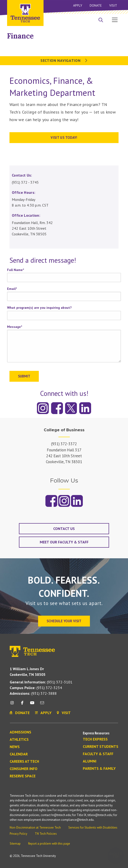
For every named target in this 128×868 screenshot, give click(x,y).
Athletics (19, 740)
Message (15, 327)
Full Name (15, 270)
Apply (78, 5)
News (15, 747)
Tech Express (95, 739)
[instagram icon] (13, 705)
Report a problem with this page (49, 844)
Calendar (19, 754)
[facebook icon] (22, 705)
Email (12, 289)
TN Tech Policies (46, 834)
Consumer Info (24, 769)
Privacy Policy (18, 834)
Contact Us (64, 529)
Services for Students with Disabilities (93, 828)
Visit (113, 5)
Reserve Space (23, 776)
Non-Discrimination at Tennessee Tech (35, 828)
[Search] (101, 20)
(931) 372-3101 (41, 682)
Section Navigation (64, 60)
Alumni (90, 761)
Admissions (20, 732)
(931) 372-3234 (36, 688)
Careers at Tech (24, 762)
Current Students (101, 747)
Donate (96, 5)
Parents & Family (99, 769)
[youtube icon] (32, 705)
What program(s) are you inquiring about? (39, 308)
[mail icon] (42, 705)
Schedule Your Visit (64, 621)
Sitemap (15, 844)
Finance (20, 36)
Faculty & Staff (98, 754)
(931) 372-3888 (33, 693)
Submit (24, 376)
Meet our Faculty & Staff (64, 542)
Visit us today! (64, 138)
